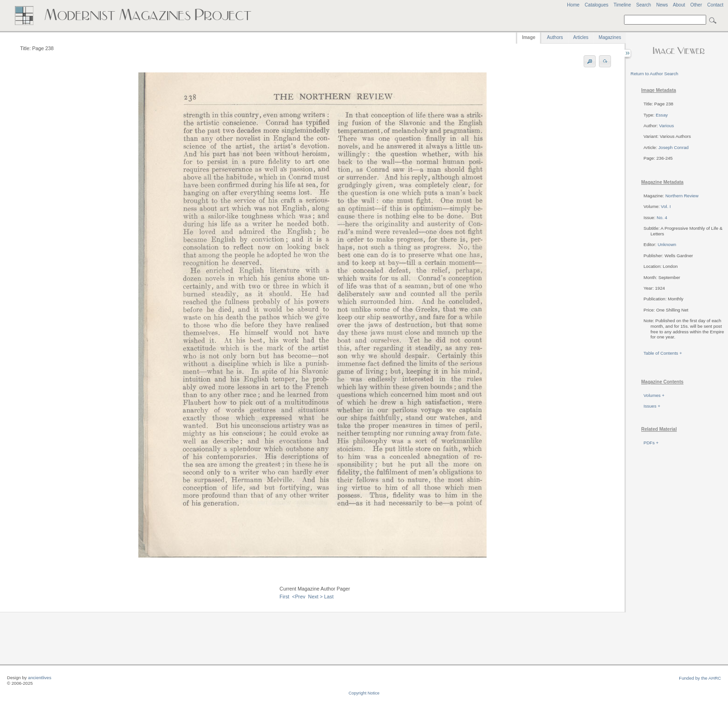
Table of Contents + (663, 353)
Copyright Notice (364, 693)
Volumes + (654, 395)
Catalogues (596, 5)
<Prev (299, 597)
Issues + (652, 406)
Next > (316, 597)
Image (529, 37)
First (284, 597)
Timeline (622, 5)
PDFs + (651, 443)
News (662, 5)
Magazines (610, 37)
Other (696, 5)
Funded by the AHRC (700, 678)
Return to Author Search (654, 74)
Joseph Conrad (673, 147)
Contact (715, 5)
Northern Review (682, 196)
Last (329, 597)
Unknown (667, 244)
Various (667, 126)
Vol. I (666, 206)
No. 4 (662, 217)
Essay (662, 115)
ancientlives (39, 678)
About (679, 5)
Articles (581, 37)
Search (643, 5)
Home (573, 5)
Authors (555, 37)
